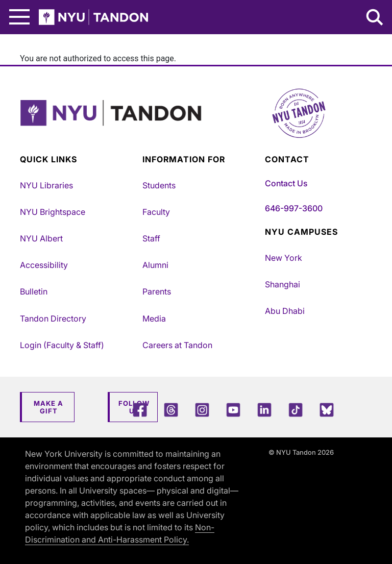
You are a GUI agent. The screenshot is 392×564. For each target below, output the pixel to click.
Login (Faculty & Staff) (62, 345)
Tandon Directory (53, 318)
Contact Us (286, 183)
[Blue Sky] (327, 410)
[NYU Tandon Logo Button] (196, 126)
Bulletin (34, 291)
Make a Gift (48, 407)
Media (154, 318)
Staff (151, 238)
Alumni (155, 265)
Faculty (156, 212)
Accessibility (44, 265)
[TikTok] (296, 410)
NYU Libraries (46, 185)
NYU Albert (41, 238)
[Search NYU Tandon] (375, 18)
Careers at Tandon (177, 345)
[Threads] (171, 410)
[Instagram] (202, 410)
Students (159, 185)
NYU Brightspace (53, 212)
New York (284, 258)
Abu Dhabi (285, 311)
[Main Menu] (19, 17)
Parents (157, 291)
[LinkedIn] (264, 410)
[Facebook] (140, 410)
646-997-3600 (294, 208)
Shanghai (283, 284)
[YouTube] (233, 410)
